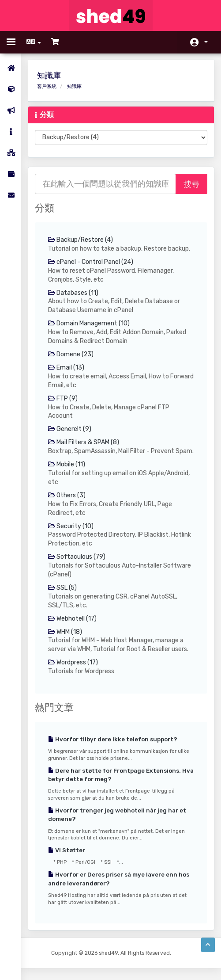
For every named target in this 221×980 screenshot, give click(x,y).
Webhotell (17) (73, 629)
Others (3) (68, 505)
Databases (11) (74, 293)
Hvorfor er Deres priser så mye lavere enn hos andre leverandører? (120, 890)
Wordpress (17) (74, 673)
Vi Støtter (67, 861)
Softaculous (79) (78, 567)
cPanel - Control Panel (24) (92, 262)
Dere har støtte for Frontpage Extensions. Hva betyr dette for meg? (115, 786)
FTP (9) (64, 399)
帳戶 (206, 42)
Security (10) (72, 536)
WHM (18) (66, 642)
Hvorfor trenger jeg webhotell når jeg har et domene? (118, 826)
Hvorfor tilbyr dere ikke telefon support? (114, 750)
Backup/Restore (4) (81, 240)
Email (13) (67, 368)
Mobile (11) (67, 474)
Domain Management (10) (90, 324)
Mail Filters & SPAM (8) (84, 443)
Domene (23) (72, 355)
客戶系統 (48, 86)
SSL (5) (64, 598)
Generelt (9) (71, 430)
